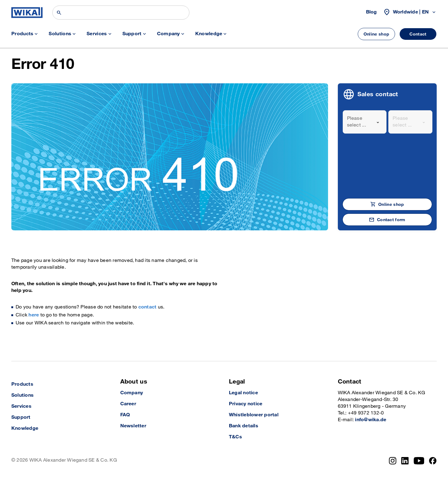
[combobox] (365, 122)
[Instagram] (393, 461)
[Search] (121, 13)
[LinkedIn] (405, 461)
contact (147, 307)
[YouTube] (419, 461)
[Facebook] (433, 461)
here (34, 315)
